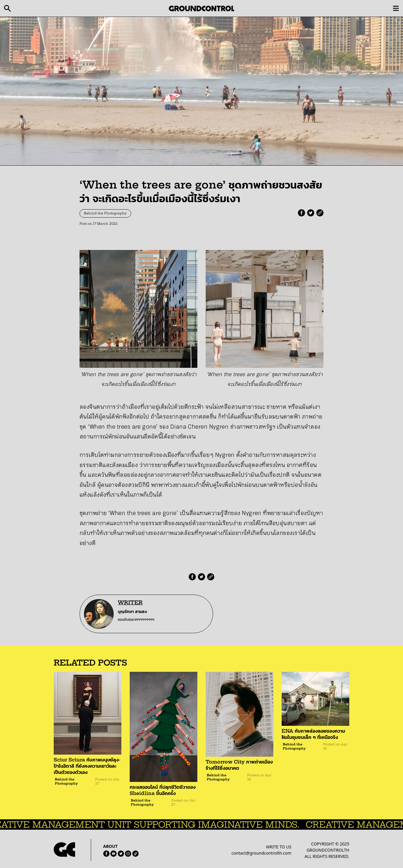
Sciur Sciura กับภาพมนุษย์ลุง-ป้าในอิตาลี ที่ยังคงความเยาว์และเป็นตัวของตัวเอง (87, 766)
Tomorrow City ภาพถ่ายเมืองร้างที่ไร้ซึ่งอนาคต (239, 765)
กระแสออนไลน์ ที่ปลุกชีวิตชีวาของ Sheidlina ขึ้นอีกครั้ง (163, 790)
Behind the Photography (105, 213)
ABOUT (111, 846)
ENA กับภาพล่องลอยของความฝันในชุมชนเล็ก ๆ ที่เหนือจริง (313, 734)
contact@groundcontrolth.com (261, 853)
